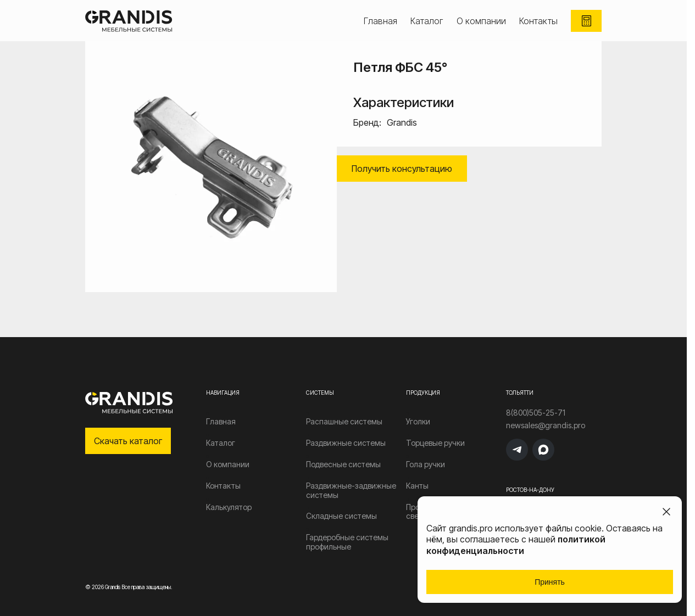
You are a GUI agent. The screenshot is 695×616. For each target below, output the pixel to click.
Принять (550, 582)
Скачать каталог (128, 441)
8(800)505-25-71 (536, 413)
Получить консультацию (402, 169)
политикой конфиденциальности (516, 545)
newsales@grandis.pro (546, 425)
